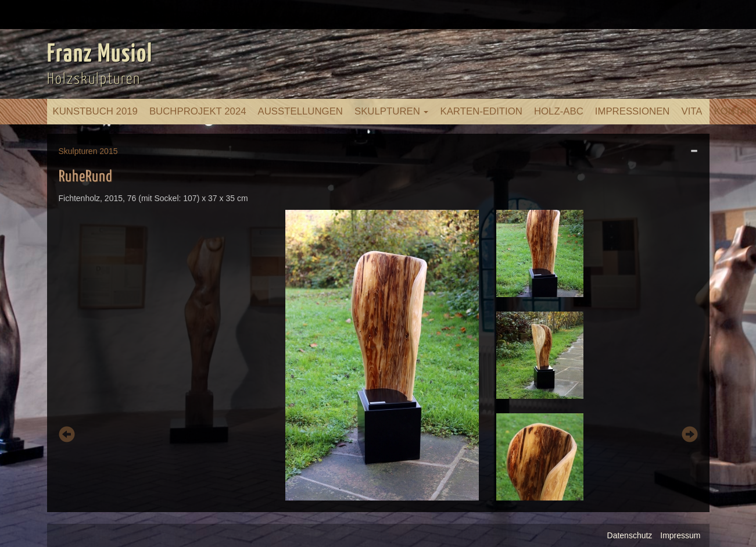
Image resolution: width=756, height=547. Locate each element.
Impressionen (633, 111)
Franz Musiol (100, 55)
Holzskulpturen (94, 79)
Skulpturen (392, 111)
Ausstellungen (300, 111)
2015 (108, 151)
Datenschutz (630, 535)
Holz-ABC (559, 111)
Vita (691, 111)
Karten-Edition (481, 111)
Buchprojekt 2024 (198, 111)
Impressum (680, 535)
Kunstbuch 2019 (95, 111)
